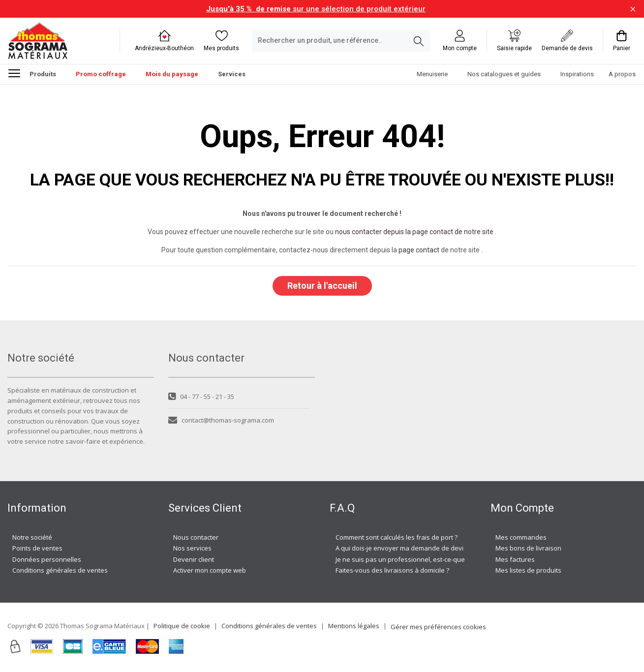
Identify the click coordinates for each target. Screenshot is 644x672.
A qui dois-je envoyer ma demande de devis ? (403, 548)
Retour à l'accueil (322, 286)
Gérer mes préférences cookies (438, 627)
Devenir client (194, 559)
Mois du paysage (172, 74)
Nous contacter (196, 537)
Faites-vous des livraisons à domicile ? (392, 570)
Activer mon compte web (210, 570)
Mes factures (515, 559)
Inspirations (577, 74)
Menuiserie (432, 74)
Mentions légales (354, 626)
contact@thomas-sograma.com (221, 420)
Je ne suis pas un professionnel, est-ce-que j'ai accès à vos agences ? (439, 559)
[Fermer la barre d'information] (633, 9)
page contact (419, 250)
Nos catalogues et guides (504, 74)
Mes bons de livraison (528, 548)
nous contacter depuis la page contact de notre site (414, 232)
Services (232, 74)
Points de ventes (37, 548)
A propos (622, 74)
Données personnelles (47, 559)
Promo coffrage (101, 74)
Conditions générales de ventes (60, 570)
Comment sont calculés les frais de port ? (397, 537)
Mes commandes (521, 537)
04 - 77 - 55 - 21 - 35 (201, 397)
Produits (32, 73)
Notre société (32, 537)
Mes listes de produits (528, 570)
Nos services (192, 548)
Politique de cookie (182, 626)
